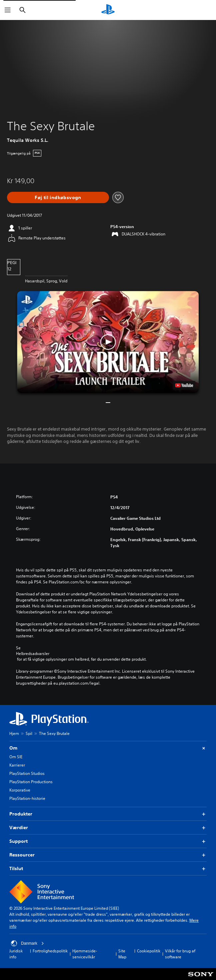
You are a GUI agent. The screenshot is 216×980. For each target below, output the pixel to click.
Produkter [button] (108, 814)
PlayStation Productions (31, 782)
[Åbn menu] (8, 10)
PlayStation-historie (27, 798)
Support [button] (108, 841)
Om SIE (16, 757)
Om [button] (108, 748)
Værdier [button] (108, 828)
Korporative (20, 790)
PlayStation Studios (27, 773)
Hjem (14, 733)
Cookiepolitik (149, 951)
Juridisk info (16, 954)
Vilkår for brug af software (180, 954)
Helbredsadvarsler (33, 654)
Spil (29, 733)
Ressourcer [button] (108, 855)
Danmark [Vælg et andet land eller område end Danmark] (27, 943)
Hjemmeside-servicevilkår (85, 954)
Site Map (122, 954)
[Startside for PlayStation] (108, 10)
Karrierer (17, 765)
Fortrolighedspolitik (50, 951)
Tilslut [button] (108, 869)
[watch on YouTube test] (184, 385)
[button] (108, 342)
